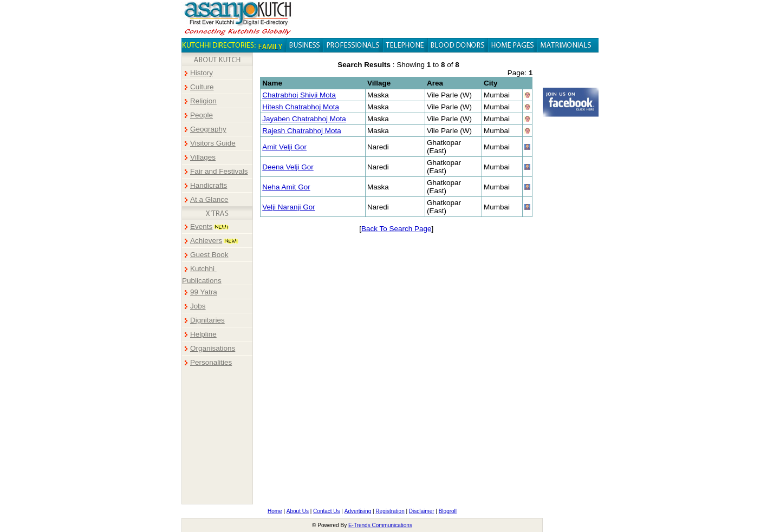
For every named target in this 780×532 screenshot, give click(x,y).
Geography (208, 129)
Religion (203, 101)
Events (201, 226)
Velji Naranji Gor (289, 207)
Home (275, 511)
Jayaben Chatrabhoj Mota (304, 119)
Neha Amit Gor (286, 187)
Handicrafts (209, 185)
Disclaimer (422, 511)
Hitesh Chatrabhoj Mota (301, 107)
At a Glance (209, 199)
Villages (203, 157)
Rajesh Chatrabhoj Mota (302, 131)
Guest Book (209, 255)
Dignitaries (207, 320)
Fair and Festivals (219, 171)
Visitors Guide (213, 143)
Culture (202, 87)
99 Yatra (204, 292)
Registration (390, 511)
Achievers (206, 241)
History (201, 73)
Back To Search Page (396, 229)
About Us (298, 511)
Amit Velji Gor (284, 147)
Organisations (213, 348)
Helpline (203, 334)
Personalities (211, 362)
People (201, 115)
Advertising (358, 511)
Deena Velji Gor (288, 167)
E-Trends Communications (380, 525)
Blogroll (448, 511)
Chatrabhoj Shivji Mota (299, 95)
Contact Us (326, 511)
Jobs (198, 306)
